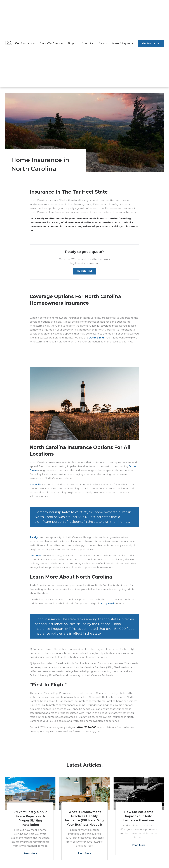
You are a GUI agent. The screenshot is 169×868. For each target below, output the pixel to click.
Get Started (85, 271)
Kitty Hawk (108, 604)
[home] (9, 43)
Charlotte (36, 556)
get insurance (151, 43)
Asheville (35, 485)
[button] (25, 43)
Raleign (34, 537)
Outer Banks (97, 338)
